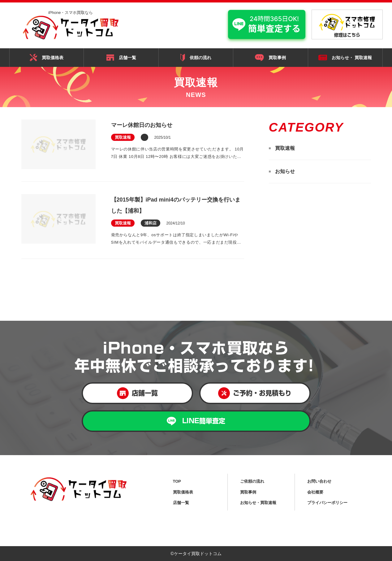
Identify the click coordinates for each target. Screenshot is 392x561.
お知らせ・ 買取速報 (345, 58)
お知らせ (285, 171)
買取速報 (285, 148)
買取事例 (270, 58)
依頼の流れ (196, 57)
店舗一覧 (121, 58)
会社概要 (315, 492)
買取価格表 (47, 58)
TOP (177, 481)
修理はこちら (347, 26)
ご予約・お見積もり (255, 393)
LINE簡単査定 (196, 421)
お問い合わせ (319, 481)
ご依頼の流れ (252, 481)
